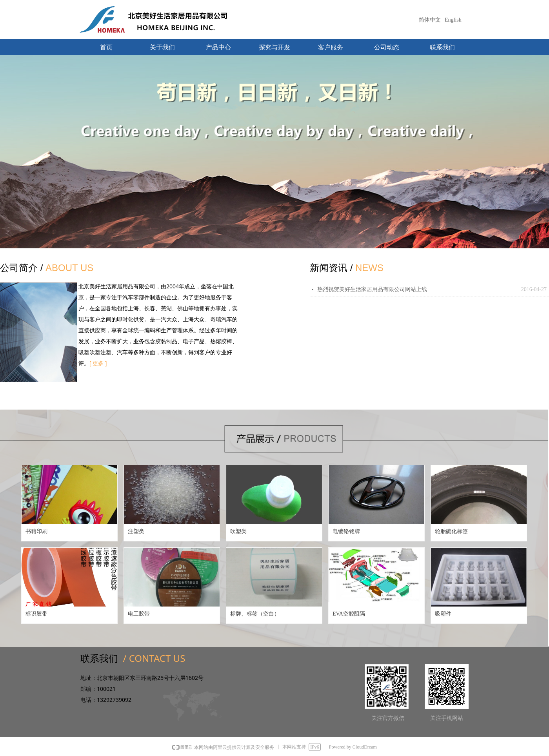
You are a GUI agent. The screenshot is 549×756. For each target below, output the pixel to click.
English (453, 20)
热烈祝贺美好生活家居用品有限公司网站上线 (372, 289)
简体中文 (430, 20)
